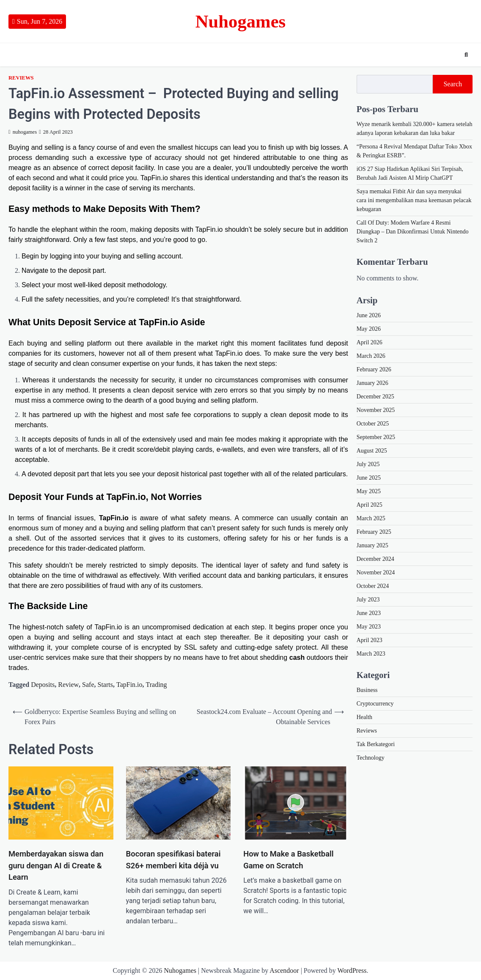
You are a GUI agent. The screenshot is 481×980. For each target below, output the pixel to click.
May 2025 (369, 491)
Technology (371, 758)
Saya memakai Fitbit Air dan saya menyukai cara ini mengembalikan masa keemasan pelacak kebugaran (414, 200)
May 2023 (369, 627)
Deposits (43, 685)
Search (453, 84)
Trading (157, 685)
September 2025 (376, 437)
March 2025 (371, 518)
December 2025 (375, 397)
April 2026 (370, 342)
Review (68, 685)
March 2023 (371, 654)
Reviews (21, 78)
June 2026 (369, 315)
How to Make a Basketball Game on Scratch (289, 860)
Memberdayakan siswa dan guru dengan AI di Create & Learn (56, 865)
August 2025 (372, 451)
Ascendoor (284, 970)
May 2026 (369, 329)
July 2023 (368, 600)
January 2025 (372, 545)
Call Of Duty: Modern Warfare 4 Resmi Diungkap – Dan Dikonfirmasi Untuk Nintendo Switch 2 (413, 232)
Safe (88, 685)
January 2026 (372, 383)
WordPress (352, 970)
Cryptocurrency (375, 704)
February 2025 (374, 532)
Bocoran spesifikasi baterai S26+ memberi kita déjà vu (173, 860)
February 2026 (374, 369)
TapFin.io (129, 685)
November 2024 (376, 572)
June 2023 (369, 613)
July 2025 (368, 464)
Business (367, 690)
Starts (105, 685)
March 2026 (371, 356)
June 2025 (369, 478)
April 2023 (370, 640)
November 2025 (376, 410)
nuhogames (23, 132)
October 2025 (373, 424)
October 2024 (373, 586)
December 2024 (375, 559)
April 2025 (370, 505)
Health (364, 717)
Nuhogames (241, 21)
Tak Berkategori (376, 744)
